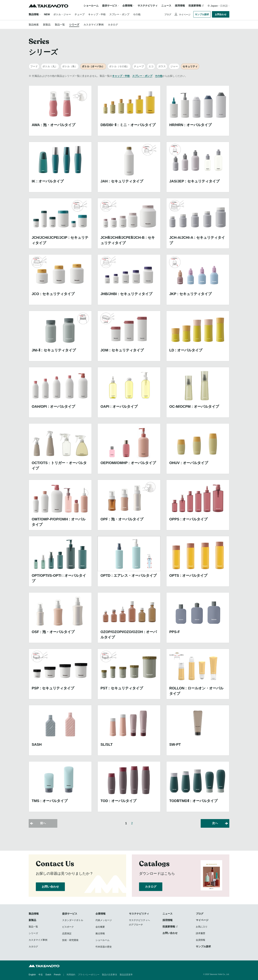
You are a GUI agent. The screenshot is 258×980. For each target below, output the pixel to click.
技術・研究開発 (70, 940)
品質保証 (67, 933)
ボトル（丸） (50, 66)
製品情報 (34, 14)
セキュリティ (190, 66)
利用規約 (71, 975)
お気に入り (202, 927)
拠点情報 (100, 933)
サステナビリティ (148, 6)
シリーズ (74, 25)
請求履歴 (200, 933)
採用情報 (180, 6)
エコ (151, 66)
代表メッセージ (104, 920)
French (57, 975)
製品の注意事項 (109, 975)
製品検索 (34, 25)
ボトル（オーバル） (93, 66)
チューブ (80, 14)
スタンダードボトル (73, 920)
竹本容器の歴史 (104, 947)
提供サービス (70, 914)
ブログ (168, 14)
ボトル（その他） (119, 66)
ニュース (166, 6)
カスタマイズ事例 (94, 25)
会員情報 (200, 940)
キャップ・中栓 (97, 14)
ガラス (162, 66)
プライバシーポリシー (89, 975)
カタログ (113, 25)
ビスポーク (68, 927)
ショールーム (91, 6)
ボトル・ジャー (62, 14)
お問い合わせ (50, 887)
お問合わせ (221, 14)
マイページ (184, 15)
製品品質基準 (126, 975)
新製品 (47, 25)
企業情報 (101, 914)
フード (34, 66)
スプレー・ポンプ (119, 14)
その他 (137, 14)
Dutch (48, 975)
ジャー (174, 66)
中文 (41, 975)
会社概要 (100, 927)
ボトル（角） (70, 66)
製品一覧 (60, 25)
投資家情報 (195, 6)
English (32, 975)
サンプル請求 (202, 14)
